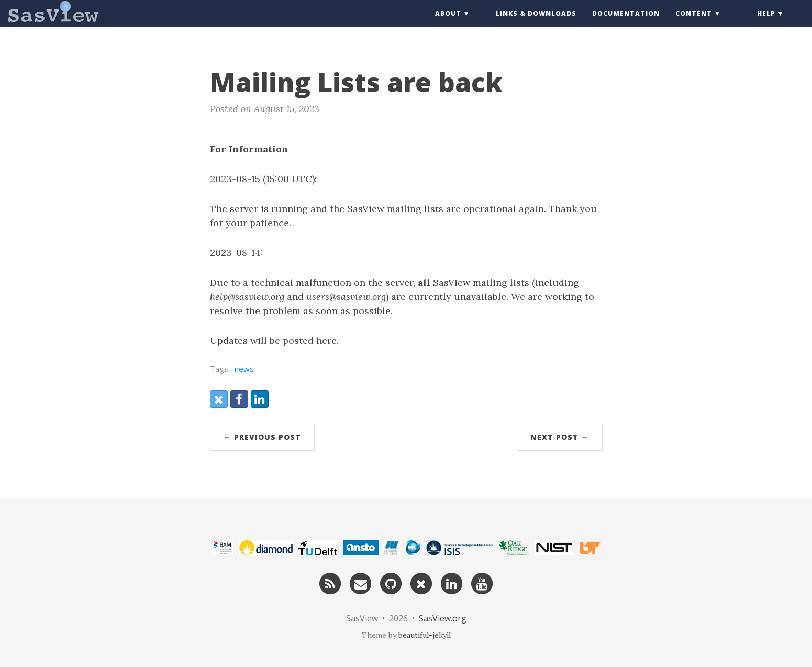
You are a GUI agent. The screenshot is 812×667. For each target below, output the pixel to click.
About (448, 23)
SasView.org (443, 618)
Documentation (626, 23)
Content (694, 23)
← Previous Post (262, 437)
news (244, 369)
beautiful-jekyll (425, 635)
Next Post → (560, 437)
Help (766, 23)
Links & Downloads (536, 23)
